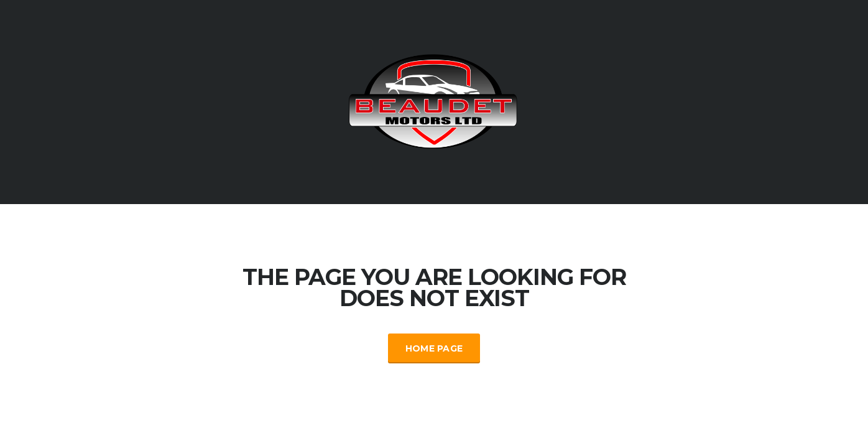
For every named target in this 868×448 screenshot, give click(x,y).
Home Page (434, 348)
